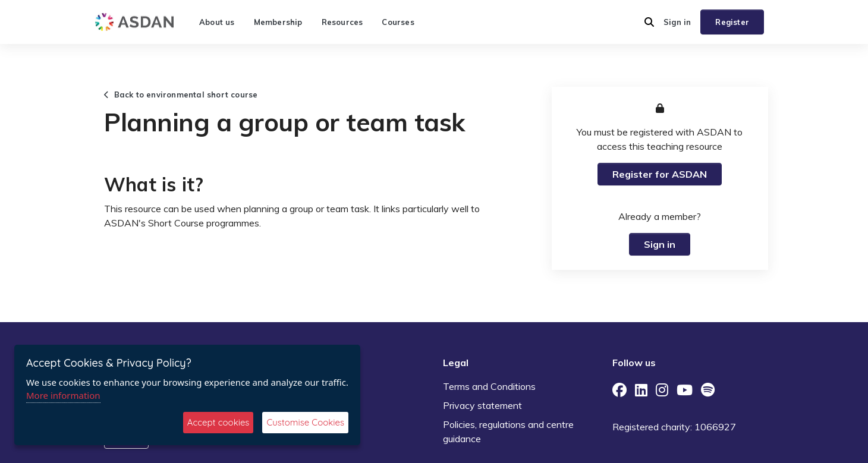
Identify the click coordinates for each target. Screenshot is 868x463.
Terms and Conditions (489, 386)
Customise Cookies (305, 422)
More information (63, 395)
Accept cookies (218, 422)
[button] (649, 22)
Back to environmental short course (181, 95)
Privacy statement (482, 405)
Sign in (677, 22)
